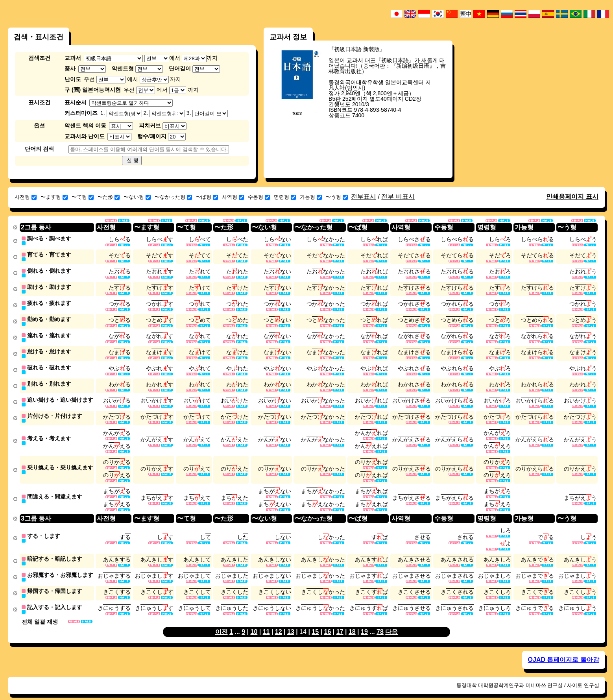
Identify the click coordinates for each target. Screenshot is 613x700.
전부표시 (364, 197)
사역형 (233, 197)
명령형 (285, 197)
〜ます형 (54, 197)
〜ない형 (137, 197)
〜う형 (337, 197)
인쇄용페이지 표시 (572, 197)
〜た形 (109, 197)
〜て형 (83, 197)
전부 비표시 (398, 197)
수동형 (259, 197)
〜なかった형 (173, 197)
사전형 (26, 197)
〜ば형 (207, 197)
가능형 (311, 197)
